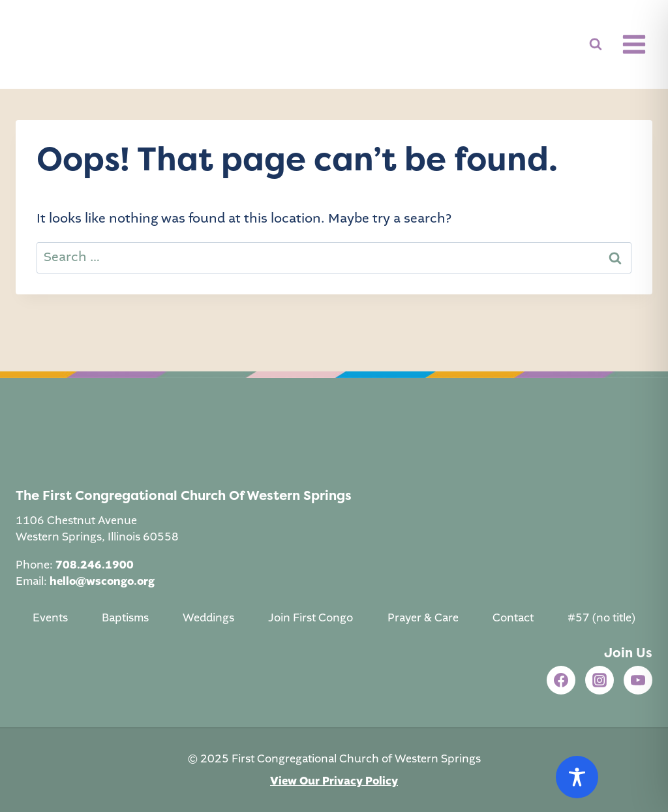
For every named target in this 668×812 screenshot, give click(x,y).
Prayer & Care (423, 618)
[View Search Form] (596, 44)
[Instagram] (600, 680)
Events (50, 618)
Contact (513, 618)
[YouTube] (638, 680)
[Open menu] (634, 44)
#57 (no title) (601, 618)
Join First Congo (311, 618)
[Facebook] (561, 680)
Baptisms (125, 618)
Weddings (208, 618)
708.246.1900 (95, 565)
